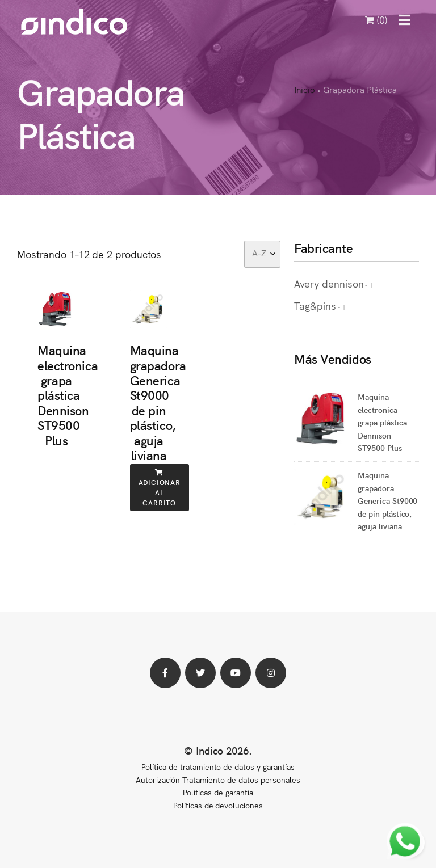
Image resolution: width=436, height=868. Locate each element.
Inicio (305, 90)
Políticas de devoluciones (218, 805)
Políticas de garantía (218, 792)
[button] (404, 20)
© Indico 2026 (217, 750)
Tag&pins (315, 306)
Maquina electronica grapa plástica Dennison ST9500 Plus (68, 395)
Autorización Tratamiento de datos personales (218, 779)
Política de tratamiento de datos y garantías (218, 766)
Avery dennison (329, 283)
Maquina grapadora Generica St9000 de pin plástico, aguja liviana (158, 402)
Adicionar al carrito (160, 488)
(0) (376, 20)
